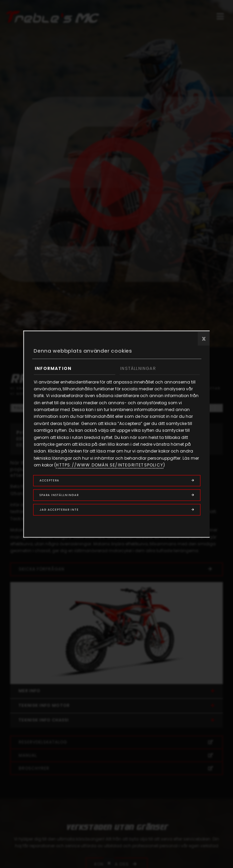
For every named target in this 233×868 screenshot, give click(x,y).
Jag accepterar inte (59, 510)
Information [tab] (53, 368)
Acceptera (49, 480)
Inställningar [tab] (138, 368)
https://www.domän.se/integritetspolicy (110, 465)
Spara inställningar (59, 495)
